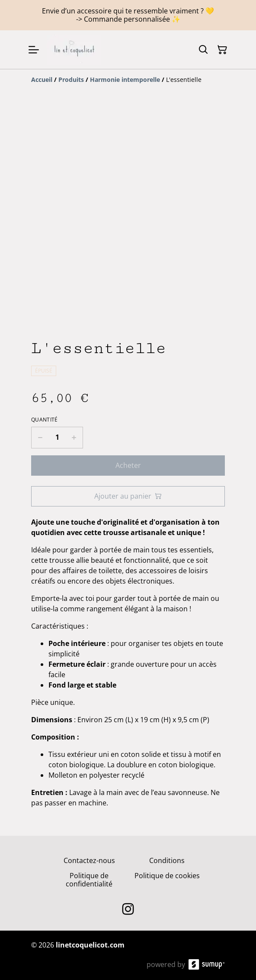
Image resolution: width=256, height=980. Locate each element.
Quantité (44, 420)
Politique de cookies (167, 876)
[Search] (203, 50)
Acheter (128, 465)
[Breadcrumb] (128, 80)
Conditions (167, 860)
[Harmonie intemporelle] (125, 80)
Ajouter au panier (128, 496)
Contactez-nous (89, 860)
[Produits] (71, 80)
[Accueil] (42, 80)
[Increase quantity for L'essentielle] (74, 438)
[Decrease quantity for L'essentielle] (40, 438)
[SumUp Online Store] (207, 964)
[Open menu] (34, 50)
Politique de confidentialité (89, 880)
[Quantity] (57, 438)
